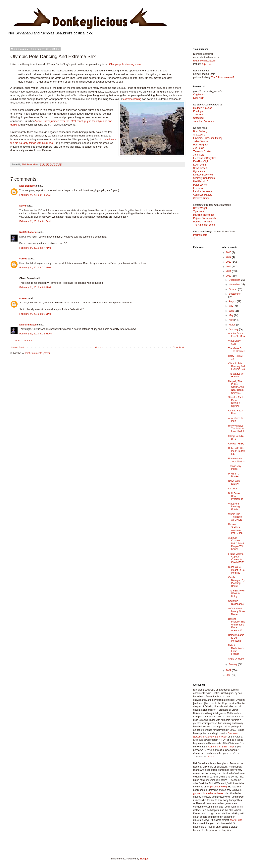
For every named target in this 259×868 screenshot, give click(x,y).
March (232, 325)
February (234, 329)
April (231, 320)
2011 (229, 271)
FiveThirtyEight (201, 161)
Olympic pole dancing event (125, 64)
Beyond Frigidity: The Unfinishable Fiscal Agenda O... (236, 625)
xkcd (196, 238)
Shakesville (199, 135)
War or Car (236, 820)
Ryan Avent (199, 171)
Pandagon (199, 111)
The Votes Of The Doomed (236, 350)
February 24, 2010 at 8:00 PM (35, 287)
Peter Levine (200, 185)
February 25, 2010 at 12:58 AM (36, 334)
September (235, 294)
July (231, 306)
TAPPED (198, 115)
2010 (229, 276)
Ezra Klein (199, 98)
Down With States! (234, 482)
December (235, 280)
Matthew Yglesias (203, 108)
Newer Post (18, 348)
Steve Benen (200, 168)
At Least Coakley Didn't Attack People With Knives (236, 544)
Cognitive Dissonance (236, 602)
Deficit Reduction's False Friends (236, 650)
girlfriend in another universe (208, 793)
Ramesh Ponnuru (203, 222)
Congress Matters (203, 195)
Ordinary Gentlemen (204, 178)
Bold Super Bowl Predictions (235, 496)
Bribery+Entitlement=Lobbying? (236, 451)
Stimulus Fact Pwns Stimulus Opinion (235, 402)
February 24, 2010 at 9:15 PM (35, 314)
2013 (229, 262)
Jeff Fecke (199, 148)
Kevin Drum (200, 165)
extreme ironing (132, 99)
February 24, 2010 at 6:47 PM (35, 248)
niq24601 (212, 757)
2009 (229, 670)
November (235, 284)
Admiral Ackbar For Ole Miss (236, 335)
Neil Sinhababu (28, 232)
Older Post (178, 348)
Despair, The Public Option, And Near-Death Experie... (236, 387)
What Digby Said (234, 342)
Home (98, 348)
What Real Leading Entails (234, 507)
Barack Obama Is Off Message (236, 638)
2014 (229, 257)
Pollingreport (200, 235)
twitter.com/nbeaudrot (205, 61)
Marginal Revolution (204, 215)
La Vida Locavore (203, 191)
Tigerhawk (199, 211)
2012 (229, 267)
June (232, 311)
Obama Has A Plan (235, 412)
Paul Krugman (201, 145)
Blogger (144, 859)
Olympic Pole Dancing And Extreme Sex (236, 366)
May (231, 315)
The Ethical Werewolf (222, 77)
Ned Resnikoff (201, 181)
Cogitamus (199, 94)
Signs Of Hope (236, 659)
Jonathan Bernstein (204, 121)
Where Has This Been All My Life (235, 517)
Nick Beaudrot (27, 186)
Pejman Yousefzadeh (205, 218)
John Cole (199, 155)
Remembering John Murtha (236, 460)
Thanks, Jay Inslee (235, 468)
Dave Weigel (200, 208)
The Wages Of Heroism (236, 375)
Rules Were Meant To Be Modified (236, 570)
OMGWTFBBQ (236, 444)
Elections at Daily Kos (205, 158)
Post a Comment (24, 341)
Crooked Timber (202, 198)
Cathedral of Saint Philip (221, 747)
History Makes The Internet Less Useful (236, 429)
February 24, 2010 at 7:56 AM (35, 195)
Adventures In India (235, 420)
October (233, 289)
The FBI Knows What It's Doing (236, 594)
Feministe (198, 188)
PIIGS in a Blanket (234, 475)
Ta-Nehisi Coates (202, 151)
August (233, 301)
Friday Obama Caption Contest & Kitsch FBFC (236, 558)
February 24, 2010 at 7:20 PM (35, 268)
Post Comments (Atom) (37, 353)
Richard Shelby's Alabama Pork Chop (235, 529)
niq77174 (207, 64)
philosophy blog (218, 787)
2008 (229, 675)
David (23, 206)
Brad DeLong (200, 131)
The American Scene (204, 225)
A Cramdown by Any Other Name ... (236, 611)
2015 (229, 252)
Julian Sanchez (201, 141)
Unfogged (198, 118)
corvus (23, 259)
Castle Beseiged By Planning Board (236, 582)
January (233, 664)
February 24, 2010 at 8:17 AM (35, 221)
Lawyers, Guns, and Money (208, 138)
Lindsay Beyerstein (203, 175)
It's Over (233, 489)
